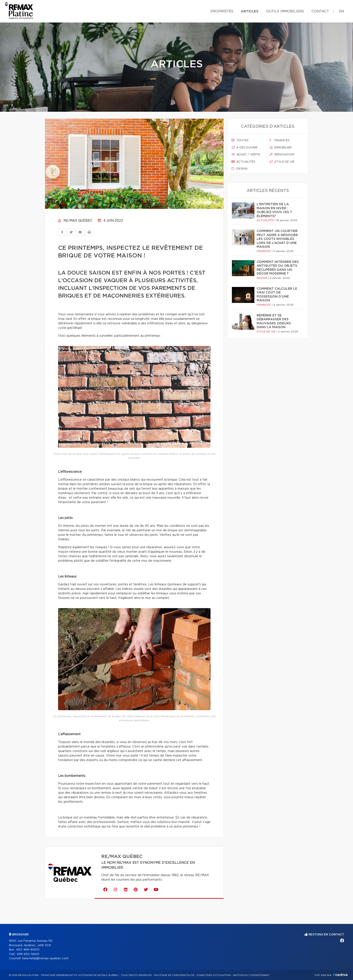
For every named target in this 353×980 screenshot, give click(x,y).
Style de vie (282, 162)
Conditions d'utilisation (214, 975)
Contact (320, 11)
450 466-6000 (28, 950)
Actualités (243, 162)
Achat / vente (246, 155)
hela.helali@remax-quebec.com (45, 958)
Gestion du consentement (251, 975)
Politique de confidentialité (174, 975)
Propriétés (222, 11)
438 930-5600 (28, 954)
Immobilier (281, 148)
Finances (279, 140)
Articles (250, 11)
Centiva (340, 975)
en (342, 11)
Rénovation (282, 155)
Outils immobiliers (285, 11)
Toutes (240, 140)
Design (239, 169)
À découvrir (244, 148)
